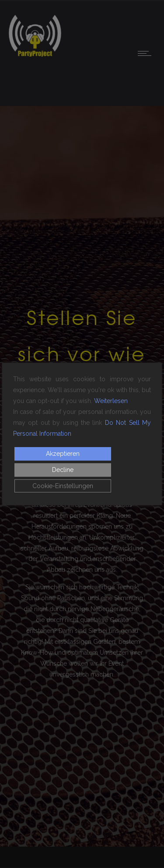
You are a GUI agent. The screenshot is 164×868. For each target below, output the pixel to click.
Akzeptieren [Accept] (63, 454)
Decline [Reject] (63, 470)
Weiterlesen (111, 401)
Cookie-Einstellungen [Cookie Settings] (63, 486)
